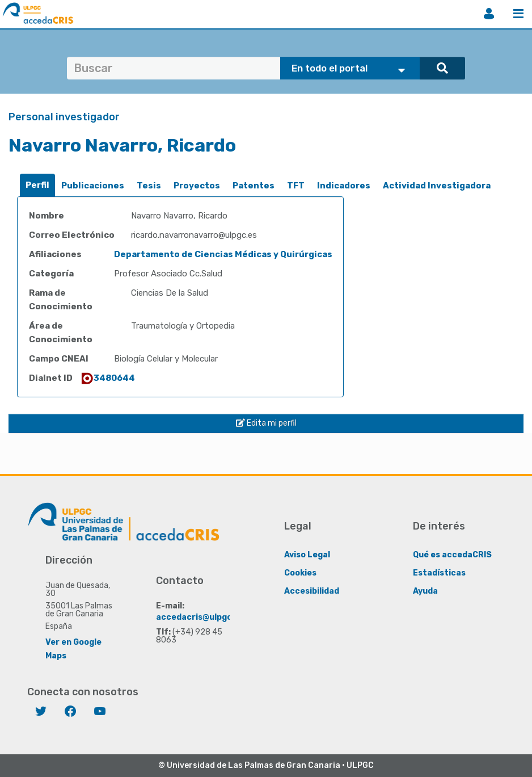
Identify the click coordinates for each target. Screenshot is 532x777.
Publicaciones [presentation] (93, 186)
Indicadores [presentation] (344, 186)
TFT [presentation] (296, 186)
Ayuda (425, 591)
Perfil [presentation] (37, 185)
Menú (518, 14)
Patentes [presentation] (254, 186)
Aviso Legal (307, 554)
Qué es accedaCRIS (452, 554)
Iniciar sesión (489, 14)
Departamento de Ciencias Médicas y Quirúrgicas (223, 254)
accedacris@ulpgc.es (200, 617)
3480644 (107, 378)
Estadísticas (439, 572)
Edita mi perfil (266, 423)
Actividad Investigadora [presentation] (437, 186)
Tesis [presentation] (149, 186)
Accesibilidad (312, 591)
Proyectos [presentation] (197, 186)
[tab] (37, 185)
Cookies (300, 572)
